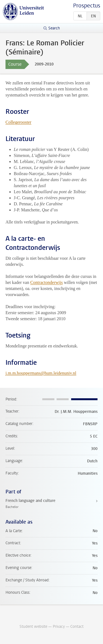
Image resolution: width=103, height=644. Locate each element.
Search (54, 28)
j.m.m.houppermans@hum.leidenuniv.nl (41, 373)
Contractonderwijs (46, 282)
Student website (33, 627)
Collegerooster (18, 122)
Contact (77, 627)
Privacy (59, 627)
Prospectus (87, 6)
